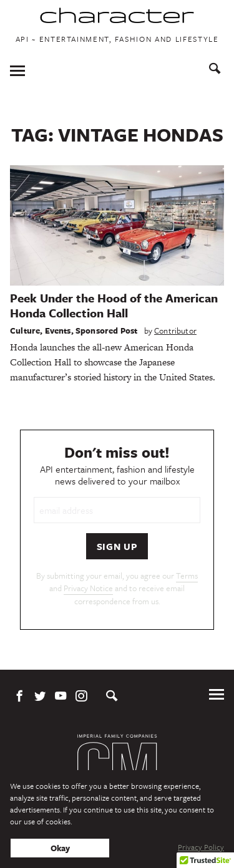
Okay (60, 848)
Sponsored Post (106, 330)
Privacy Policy (201, 847)
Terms (187, 576)
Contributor (175, 330)
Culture (25, 330)
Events (58, 330)
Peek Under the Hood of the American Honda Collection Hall (114, 305)
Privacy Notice (88, 588)
